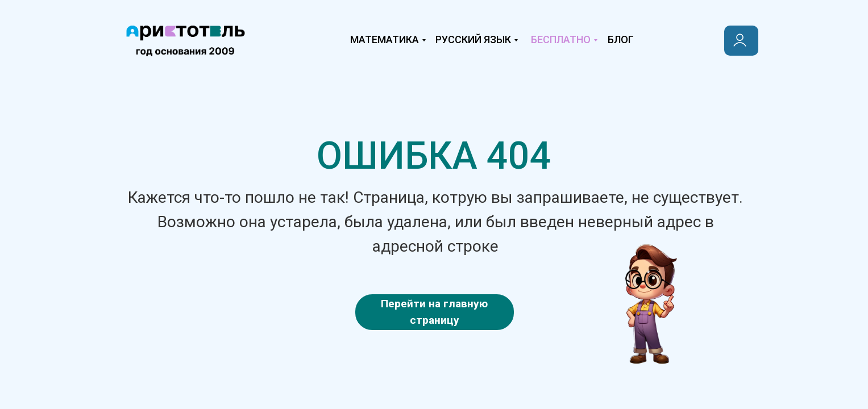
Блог (621, 39)
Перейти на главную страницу (434, 312)
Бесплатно (561, 39)
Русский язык (473, 39)
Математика (385, 39)
